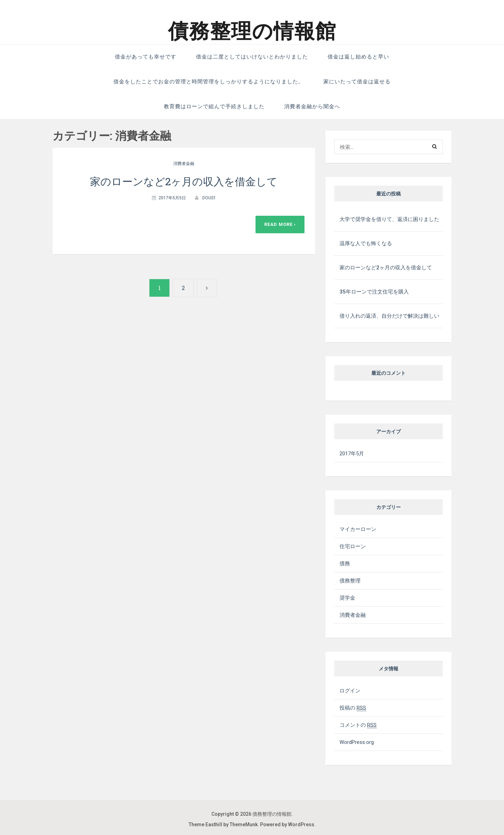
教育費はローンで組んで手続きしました (214, 106)
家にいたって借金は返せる (357, 82)
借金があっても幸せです (146, 57)
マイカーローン (358, 529)
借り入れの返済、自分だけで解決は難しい (389, 316)
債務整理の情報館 (252, 31)
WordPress (301, 824)
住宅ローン (353, 546)
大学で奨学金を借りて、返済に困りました (389, 219)
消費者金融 (184, 164)
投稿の (353, 708)
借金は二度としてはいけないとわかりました (252, 57)
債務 (345, 564)
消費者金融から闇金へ (312, 106)
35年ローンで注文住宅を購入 (374, 292)
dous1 (209, 198)
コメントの (358, 725)
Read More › (280, 224)
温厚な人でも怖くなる (366, 243)
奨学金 (347, 598)
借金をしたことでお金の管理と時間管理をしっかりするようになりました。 (209, 82)
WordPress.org (357, 742)
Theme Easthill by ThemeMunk (223, 824)
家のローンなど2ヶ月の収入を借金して (184, 181)
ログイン (350, 691)
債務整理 (350, 581)
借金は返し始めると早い (358, 57)
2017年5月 (352, 454)
